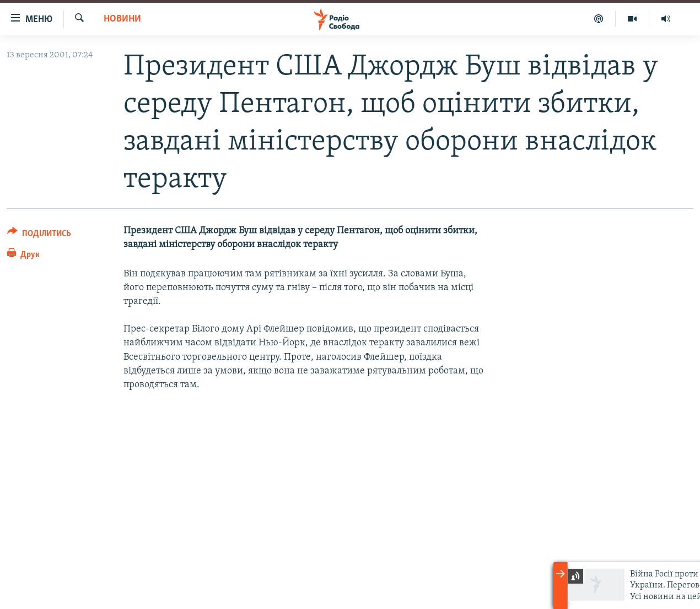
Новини (122, 19)
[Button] (39, 235)
